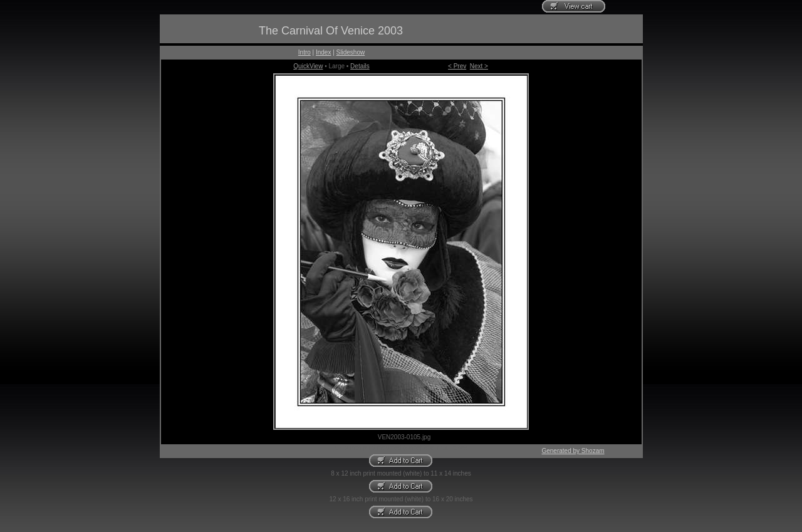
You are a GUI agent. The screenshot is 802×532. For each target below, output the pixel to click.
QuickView (308, 66)
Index (323, 52)
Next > (479, 66)
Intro (305, 52)
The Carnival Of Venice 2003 (331, 31)
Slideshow (351, 52)
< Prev (457, 66)
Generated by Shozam (573, 451)
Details (360, 66)
